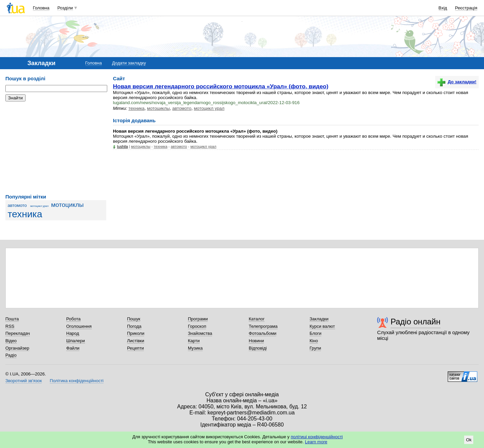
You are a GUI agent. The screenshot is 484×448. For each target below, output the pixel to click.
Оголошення (79, 326)
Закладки (319, 319)
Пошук (134, 319)
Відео (11, 341)
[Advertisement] (56, 148)
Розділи (65, 8)
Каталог (257, 319)
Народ (73, 333)
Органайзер (17, 348)
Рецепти (135, 348)
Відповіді (258, 348)
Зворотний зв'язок (24, 381)
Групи (315, 348)
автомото (17, 205)
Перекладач (18, 333)
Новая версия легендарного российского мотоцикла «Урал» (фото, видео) (221, 86)
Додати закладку (129, 63)
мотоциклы (67, 205)
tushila (123, 146)
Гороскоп (197, 326)
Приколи (136, 333)
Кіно (314, 341)
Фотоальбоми (263, 333)
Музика (195, 348)
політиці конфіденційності (317, 437)
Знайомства (200, 333)
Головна (41, 8)
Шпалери (76, 341)
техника (25, 214)
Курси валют (322, 326)
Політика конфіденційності (77, 381)
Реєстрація (466, 8)
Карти (194, 341)
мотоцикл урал (39, 206)
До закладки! (457, 82)
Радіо (11, 355)
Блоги (315, 333)
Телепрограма (263, 326)
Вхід (443, 8)
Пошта (12, 319)
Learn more (316, 442)
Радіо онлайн (416, 322)
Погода (134, 326)
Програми (198, 319)
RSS (10, 326)
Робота (73, 319)
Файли (73, 348)
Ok (469, 440)
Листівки (136, 341)
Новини (256, 341)
